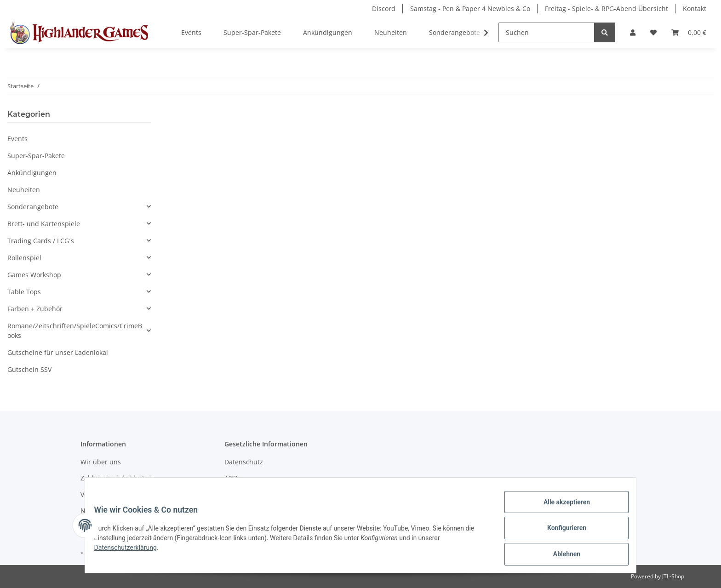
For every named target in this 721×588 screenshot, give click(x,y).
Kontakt (695, 9)
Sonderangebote (33, 207)
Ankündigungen (32, 173)
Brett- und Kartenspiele (44, 224)
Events (17, 139)
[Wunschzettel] (653, 32)
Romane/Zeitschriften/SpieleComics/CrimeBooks (75, 331)
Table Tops (24, 292)
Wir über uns (101, 462)
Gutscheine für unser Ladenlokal (58, 352)
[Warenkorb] (689, 32)
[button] (633, 32)
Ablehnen (561, 555)
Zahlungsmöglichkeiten (116, 478)
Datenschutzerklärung (131, 551)
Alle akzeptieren (561, 508)
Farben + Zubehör (35, 309)
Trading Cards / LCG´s (41, 241)
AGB (231, 478)
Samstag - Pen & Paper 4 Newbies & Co (470, 9)
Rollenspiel (24, 258)
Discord (384, 9)
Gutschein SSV (29, 369)
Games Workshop (34, 275)
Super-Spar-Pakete (36, 156)
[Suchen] (546, 32)
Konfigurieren (561, 531)
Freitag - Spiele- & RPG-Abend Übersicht (607, 9)
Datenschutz (244, 462)
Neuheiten (24, 190)
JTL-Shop (673, 576)
